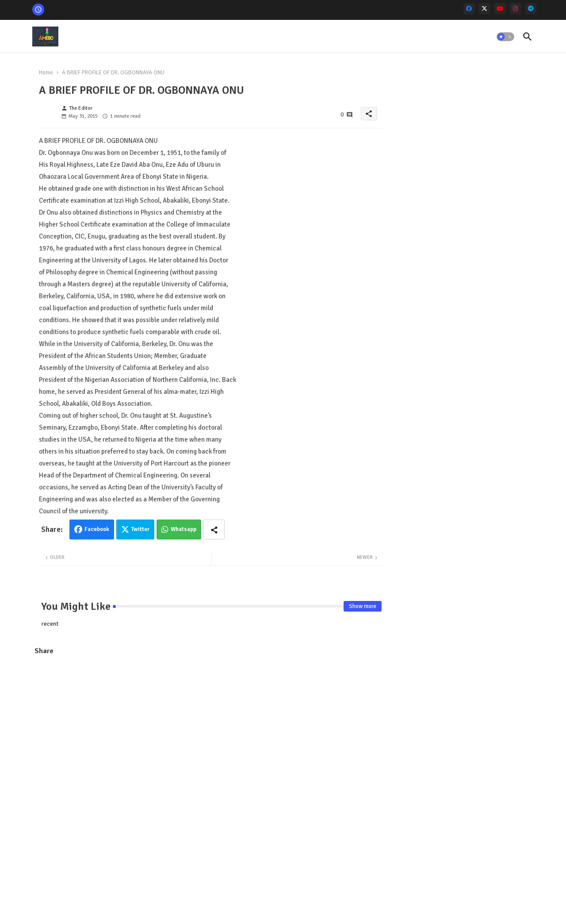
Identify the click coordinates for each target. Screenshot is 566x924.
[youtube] (500, 9)
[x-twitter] (484, 9)
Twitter (140, 529)
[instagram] (515, 9)
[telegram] (531, 9)
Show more (363, 606)
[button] (505, 37)
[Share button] (214, 529)
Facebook (97, 529)
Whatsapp (184, 529)
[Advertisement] (211, 727)
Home (46, 73)
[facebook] (469, 9)
